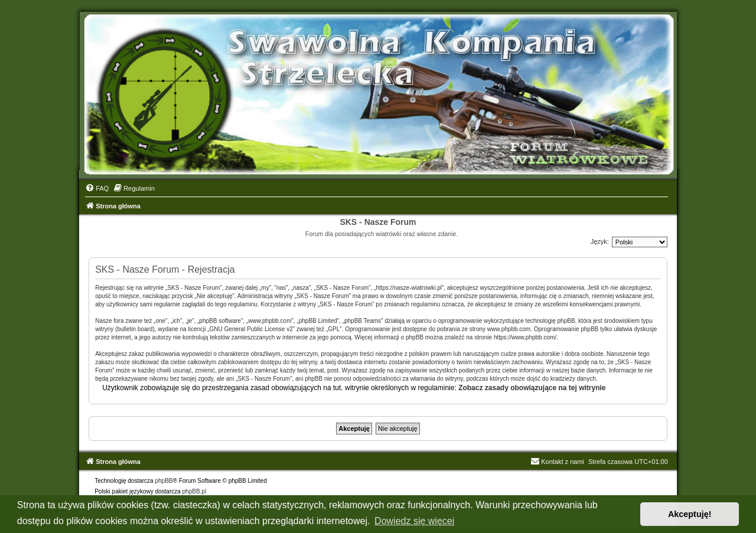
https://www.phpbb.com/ (525, 337)
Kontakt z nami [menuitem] (557, 462)
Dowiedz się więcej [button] (414, 521)
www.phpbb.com (509, 329)
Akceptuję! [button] (690, 514)
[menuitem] (97, 188)
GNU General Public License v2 (251, 329)
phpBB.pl (195, 491)
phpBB (164, 481)
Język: (600, 241)
